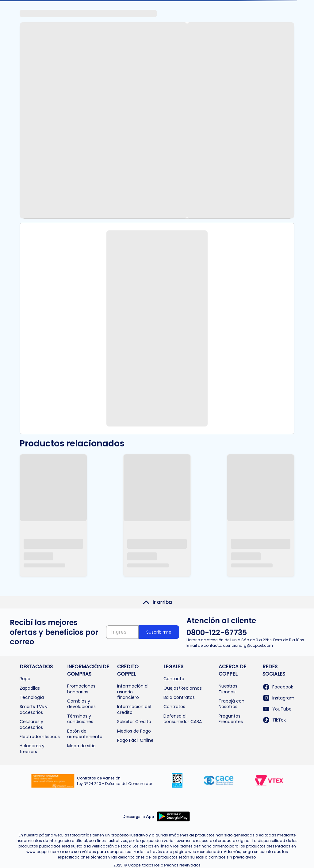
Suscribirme (159, 632)
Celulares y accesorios (31, 724)
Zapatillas (30, 688)
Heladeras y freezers (32, 749)
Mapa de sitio (81, 746)
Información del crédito (134, 709)
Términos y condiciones (80, 719)
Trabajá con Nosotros (232, 704)
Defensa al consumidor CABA (183, 719)
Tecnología (32, 697)
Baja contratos (179, 697)
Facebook (278, 687)
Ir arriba (157, 602)
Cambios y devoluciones (81, 704)
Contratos (174, 707)
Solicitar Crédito (134, 722)
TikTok (274, 720)
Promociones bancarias (81, 689)
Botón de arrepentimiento (85, 734)
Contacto (174, 679)
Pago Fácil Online (135, 740)
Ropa (25, 679)
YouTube (277, 709)
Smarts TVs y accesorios (34, 709)
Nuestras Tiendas (228, 689)
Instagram (278, 698)
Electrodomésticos (40, 737)
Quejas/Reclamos (183, 688)
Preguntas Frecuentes (231, 719)
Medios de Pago (134, 731)
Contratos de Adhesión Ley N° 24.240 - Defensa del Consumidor (115, 781)
